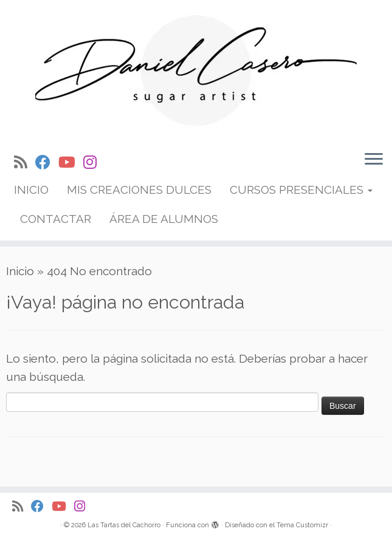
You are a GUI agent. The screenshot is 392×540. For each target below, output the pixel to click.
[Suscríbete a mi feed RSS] (25, 162)
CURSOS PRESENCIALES (301, 190)
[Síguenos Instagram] (94, 162)
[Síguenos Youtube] (71, 162)
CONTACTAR (56, 219)
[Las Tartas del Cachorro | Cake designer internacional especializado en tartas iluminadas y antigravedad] (196, 70)
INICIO (31, 190)
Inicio (20, 271)
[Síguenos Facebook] (47, 162)
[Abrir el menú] (374, 160)
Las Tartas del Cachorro (124, 525)
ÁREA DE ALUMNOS (164, 219)
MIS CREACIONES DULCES (139, 190)
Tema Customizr (302, 525)
